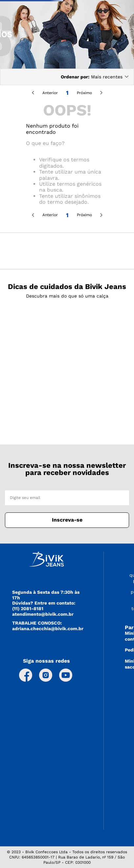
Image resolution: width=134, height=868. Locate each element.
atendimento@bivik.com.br (43, 614)
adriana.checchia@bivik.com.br (48, 629)
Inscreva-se (67, 520)
